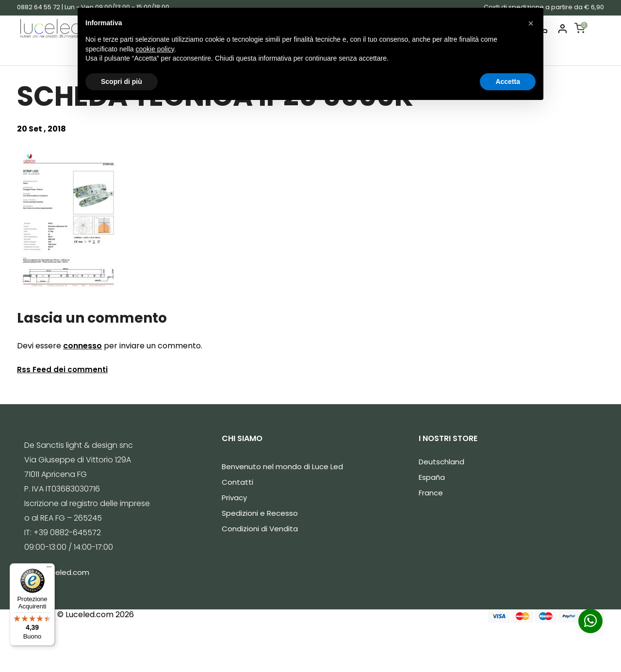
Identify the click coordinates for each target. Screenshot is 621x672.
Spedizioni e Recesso (260, 513)
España (432, 477)
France (431, 493)
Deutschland (441, 462)
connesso (82, 346)
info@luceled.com (57, 572)
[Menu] (49, 569)
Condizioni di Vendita (260, 529)
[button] (531, 23)
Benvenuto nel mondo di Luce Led (282, 467)
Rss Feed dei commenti (62, 369)
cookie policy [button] (155, 49)
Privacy (234, 498)
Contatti (237, 482)
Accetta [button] (508, 82)
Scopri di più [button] (122, 82)
